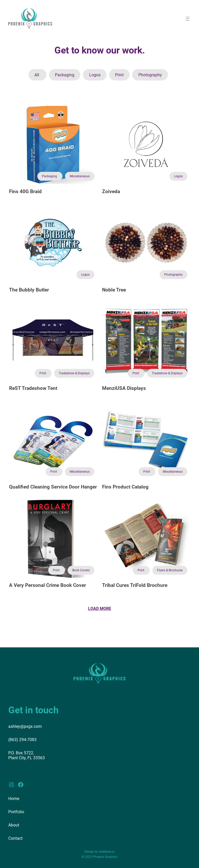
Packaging (65, 75)
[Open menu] (188, 19)
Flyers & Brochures (170, 570)
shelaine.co (107, 852)
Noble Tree (114, 290)
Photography (150, 75)
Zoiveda (111, 192)
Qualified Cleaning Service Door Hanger (53, 487)
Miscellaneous (80, 176)
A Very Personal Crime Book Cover (48, 585)
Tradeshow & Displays (74, 373)
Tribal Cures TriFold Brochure (135, 585)
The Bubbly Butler (29, 290)
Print (119, 75)
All (37, 75)
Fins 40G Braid (25, 192)
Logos (95, 75)
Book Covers (81, 570)
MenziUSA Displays (124, 388)
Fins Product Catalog (125, 487)
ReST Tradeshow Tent (33, 388)
